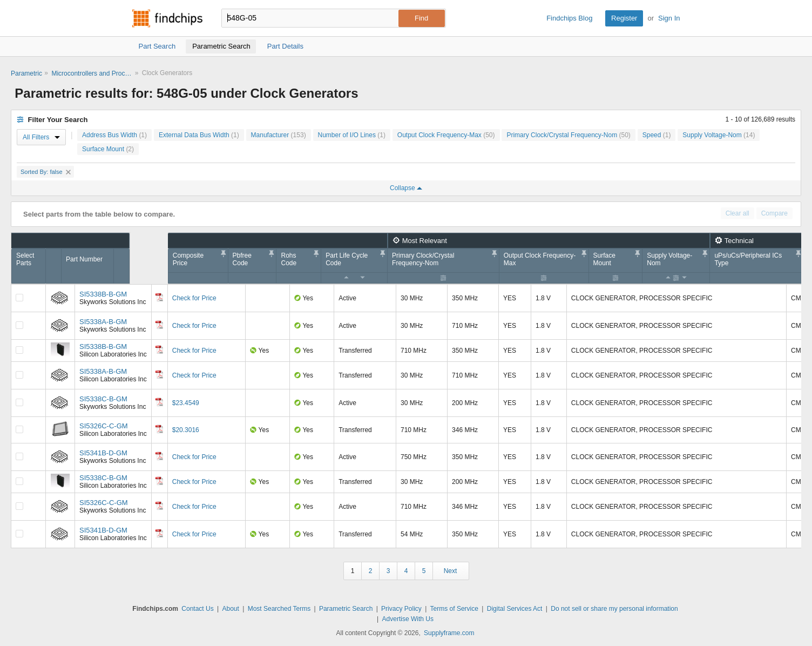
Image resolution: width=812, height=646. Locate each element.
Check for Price (194, 298)
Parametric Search (346, 609)
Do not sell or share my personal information (614, 609)
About (230, 609)
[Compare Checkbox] (19, 298)
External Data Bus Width (199, 135)
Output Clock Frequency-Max (446, 135)
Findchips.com (167, 18)
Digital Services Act (515, 609)
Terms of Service (454, 609)
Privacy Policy (401, 609)
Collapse (406, 188)
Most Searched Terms (279, 609)
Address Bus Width (114, 135)
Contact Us (197, 609)
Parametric (26, 73)
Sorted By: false (46, 172)
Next (451, 571)
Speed (657, 135)
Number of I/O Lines (352, 135)
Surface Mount (108, 149)
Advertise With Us (408, 619)
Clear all (737, 213)
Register (624, 18)
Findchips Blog (569, 18)
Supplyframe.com (449, 633)
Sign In (669, 18)
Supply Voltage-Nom (719, 135)
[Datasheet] (159, 297)
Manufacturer (279, 135)
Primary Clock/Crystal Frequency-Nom (568, 135)
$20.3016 (186, 430)
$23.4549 (186, 403)
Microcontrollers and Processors (92, 73)
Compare (774, 213)
